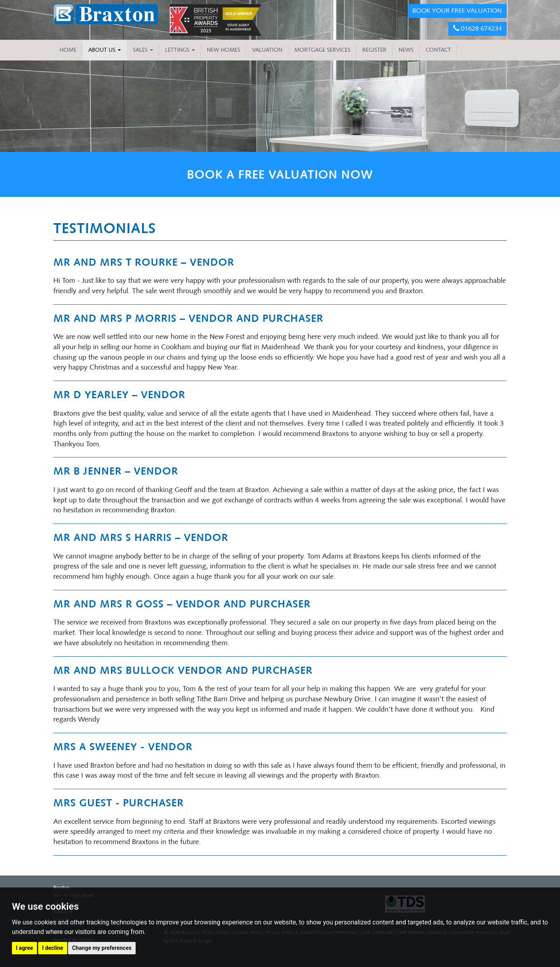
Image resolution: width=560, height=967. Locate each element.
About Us (105, 50)
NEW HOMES (224, 50)
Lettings (180, 50)
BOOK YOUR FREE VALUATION (457, 11)
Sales (143, 50)
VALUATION (267, 50)
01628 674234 (477, 28)
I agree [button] (24, 948)
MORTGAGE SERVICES (322, 50)
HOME (68, 50)
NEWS (406, 50)
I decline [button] (53, 948)
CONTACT (438, 50)
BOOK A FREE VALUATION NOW (280, 174)
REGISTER (374, 50)
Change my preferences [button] (102, 948)
